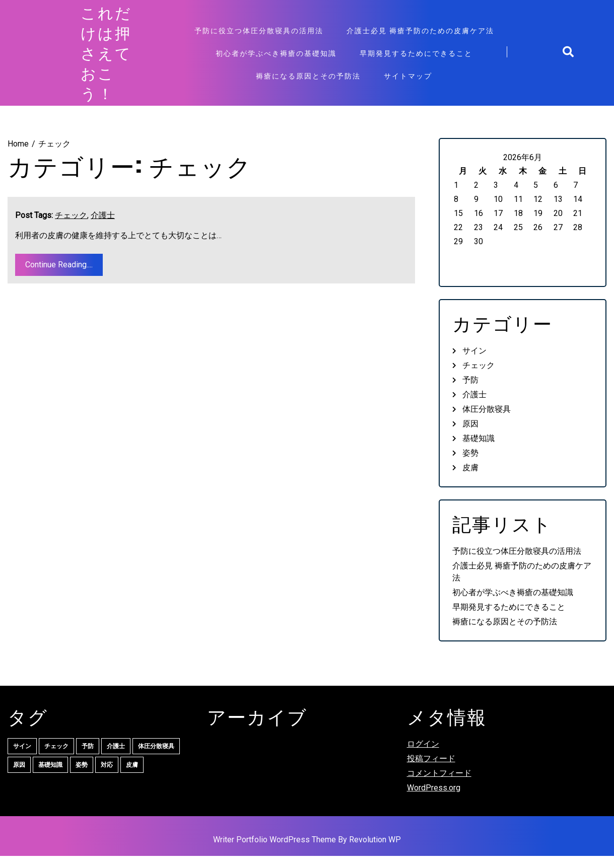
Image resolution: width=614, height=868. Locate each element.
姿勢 (470, 465)
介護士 (103, 227)
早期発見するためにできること (416, 59)
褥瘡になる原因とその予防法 (308, 82)
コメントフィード (439, 785)
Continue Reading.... (59, 277)
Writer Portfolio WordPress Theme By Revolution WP (307, 852)
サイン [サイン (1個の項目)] (22, 758)
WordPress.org (434, 800)
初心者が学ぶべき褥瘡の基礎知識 (276, 59)
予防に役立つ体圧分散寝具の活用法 (259, 37)
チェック (71, 227)
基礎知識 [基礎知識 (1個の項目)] (50, 777)
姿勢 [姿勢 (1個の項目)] (82, 777)
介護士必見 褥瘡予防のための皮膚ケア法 (420, 37)
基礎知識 (479, 451)
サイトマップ (408, 82)
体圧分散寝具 (487, 422)
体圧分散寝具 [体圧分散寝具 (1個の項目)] (156, 758)
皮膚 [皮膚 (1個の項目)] (132, 777)
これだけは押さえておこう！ (106, 59)
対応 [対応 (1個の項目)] (107, 777)
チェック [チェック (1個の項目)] (56, 758)
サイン (474, 363)
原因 (470, 436)
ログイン (423, 756)
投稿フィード (431, 771)
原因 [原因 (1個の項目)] (19, 777)
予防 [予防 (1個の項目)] (88, 758)
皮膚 (470, 480)
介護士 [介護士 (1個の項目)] (116, 758)
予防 (470, 392)
